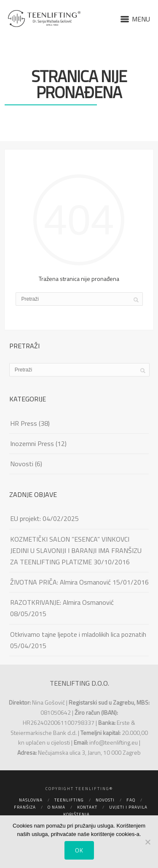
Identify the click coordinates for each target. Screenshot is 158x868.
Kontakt (87, 807)
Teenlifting (69, 800)
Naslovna (31, 800)
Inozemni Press (32, 443)
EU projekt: (25, 518)
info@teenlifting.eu (114, 742)
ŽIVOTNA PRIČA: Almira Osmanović (60, 582)
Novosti (22, 464)
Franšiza (25, 807)
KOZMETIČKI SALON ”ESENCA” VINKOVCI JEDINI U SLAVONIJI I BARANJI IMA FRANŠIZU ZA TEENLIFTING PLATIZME (76, 550)
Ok (79, 850)
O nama (56, 807)
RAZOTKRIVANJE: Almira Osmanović (62, 602)
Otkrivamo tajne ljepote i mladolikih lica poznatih (78, 634)
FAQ (131, 800)
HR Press (24, 423)
